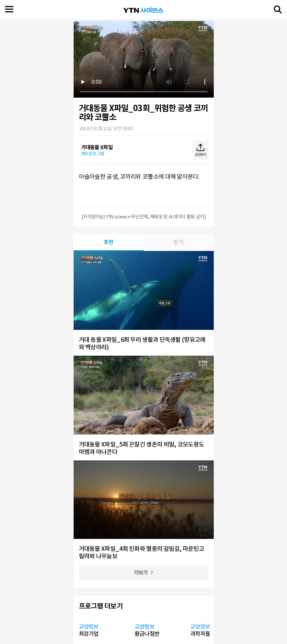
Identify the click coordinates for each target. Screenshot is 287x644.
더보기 (141, 573)
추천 (109, 242)
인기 (178, 242)
